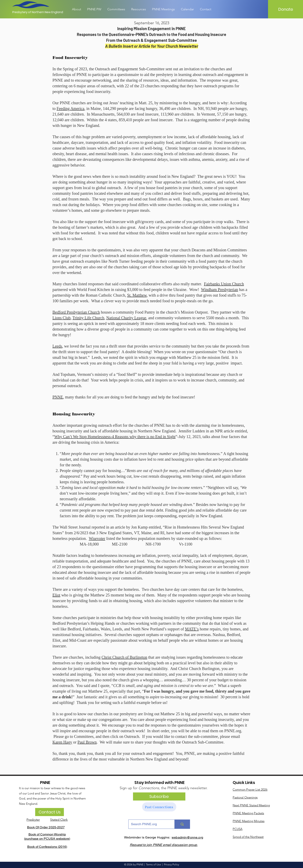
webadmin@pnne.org (187, 837)
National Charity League (126, 318)
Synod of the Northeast (248, 837)
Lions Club (62, 318)
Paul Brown (87, 742)
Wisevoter (97, 538)
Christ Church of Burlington (124, 657)
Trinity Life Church (88, 318)
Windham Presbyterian (219, 290)
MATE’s (192, 629)
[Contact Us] (50, 812)
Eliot (56, 595)
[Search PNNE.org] (149, 824)
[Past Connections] (159, 807)
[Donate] (286, 9)
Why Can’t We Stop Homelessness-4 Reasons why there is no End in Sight (115, 437)
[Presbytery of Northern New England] (38, 12)
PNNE (58, 397)
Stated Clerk (59, 820)
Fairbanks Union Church (224, 284)
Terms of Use (153, 864)
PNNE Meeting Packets (248, 813)
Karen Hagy (62, 742)
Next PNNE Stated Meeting (251, 805)
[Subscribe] (159, 796)
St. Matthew (137, 295)
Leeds (57, 346)
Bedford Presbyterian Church (76, 312)
